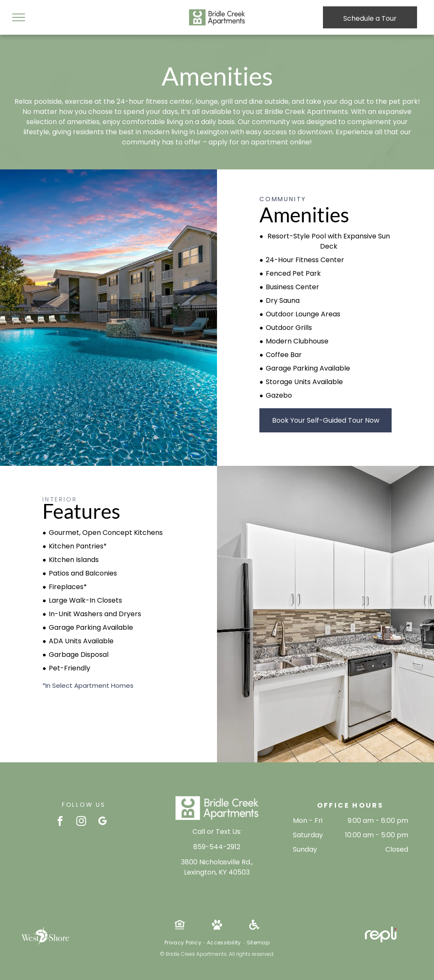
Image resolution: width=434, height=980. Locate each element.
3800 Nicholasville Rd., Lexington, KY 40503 (217, 867)
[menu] (19, 17)
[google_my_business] (102, 822)
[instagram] (81, 822)
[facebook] (60, 822)
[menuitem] (184, 943)
